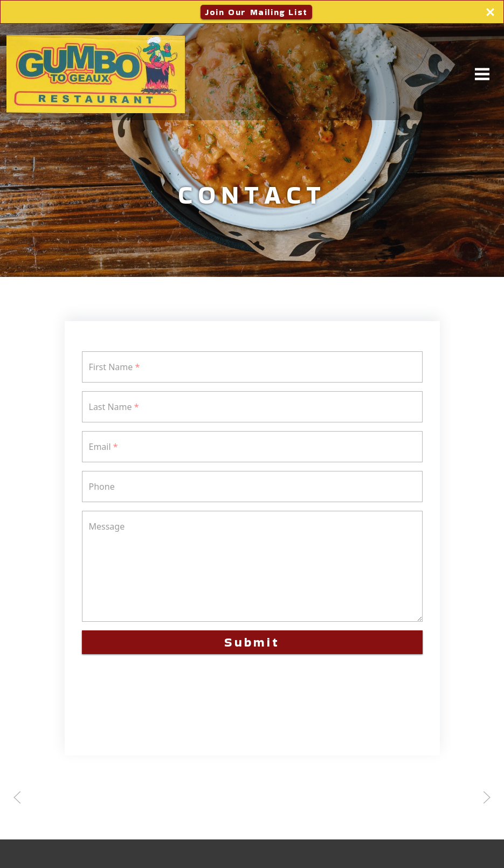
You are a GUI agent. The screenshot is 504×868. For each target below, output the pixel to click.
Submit (252, 642)
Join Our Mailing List (256, 12)
